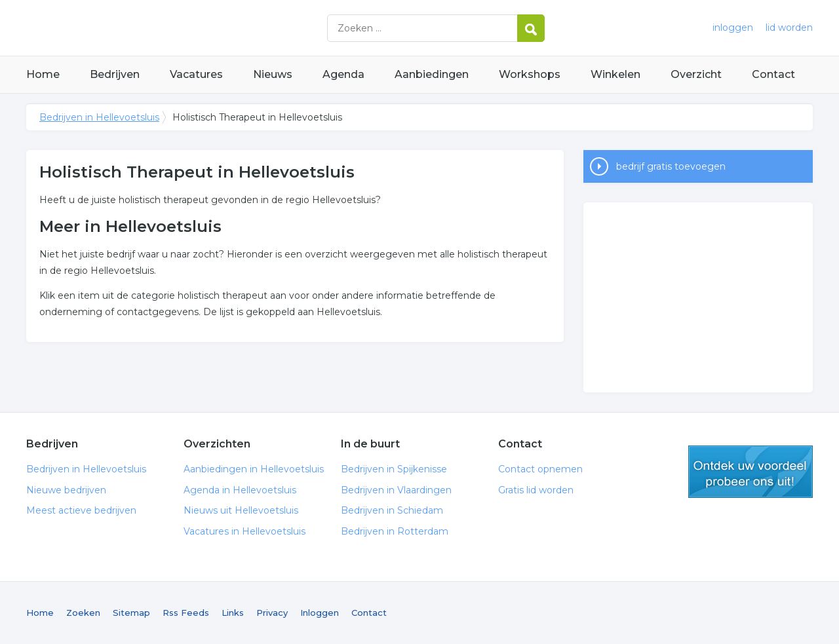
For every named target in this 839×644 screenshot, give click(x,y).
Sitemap (131, 613)
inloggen (733, 28)
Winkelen (615, 74)
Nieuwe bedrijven (66, 490)
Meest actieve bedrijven (81, 510)
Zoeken (83, 613)
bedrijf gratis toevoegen (671, 166)
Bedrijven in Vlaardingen (396, 490)
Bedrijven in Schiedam (392, 510)
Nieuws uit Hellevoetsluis (241, 510)
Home (43, 74)
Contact (773, 74)
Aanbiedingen (432, 74)
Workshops (530, 74)
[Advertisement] (698, 297)
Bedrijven (115, 74)
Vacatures (196, 74)
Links (233, 613)
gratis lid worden (751, 472)
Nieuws (273, 74)
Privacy (272, 613)
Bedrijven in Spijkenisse (394, 469)
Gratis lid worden (536, 490)
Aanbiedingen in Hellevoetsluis (254, 469)
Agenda (343, 74)
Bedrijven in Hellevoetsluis (190, 28)
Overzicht (696, 74)
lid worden (789, 28)
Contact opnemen (540, 469)
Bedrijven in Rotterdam (395, 531)
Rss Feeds (186, 613)
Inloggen (320, 613)
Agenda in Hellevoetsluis (240, 490)
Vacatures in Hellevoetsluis (244, 531)
